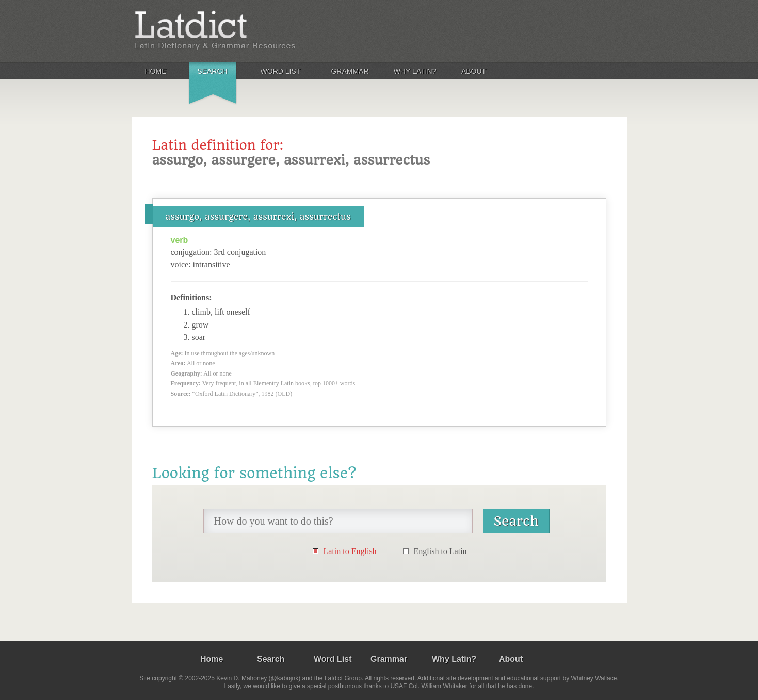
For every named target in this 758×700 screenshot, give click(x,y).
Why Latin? (415, 71)
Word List (281, 71)
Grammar (350, 71)
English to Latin (440, 551)
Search (212, 71)
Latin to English (350, 551)
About (474, 71)
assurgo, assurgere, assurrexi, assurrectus (258, 217)
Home (156, 71)
